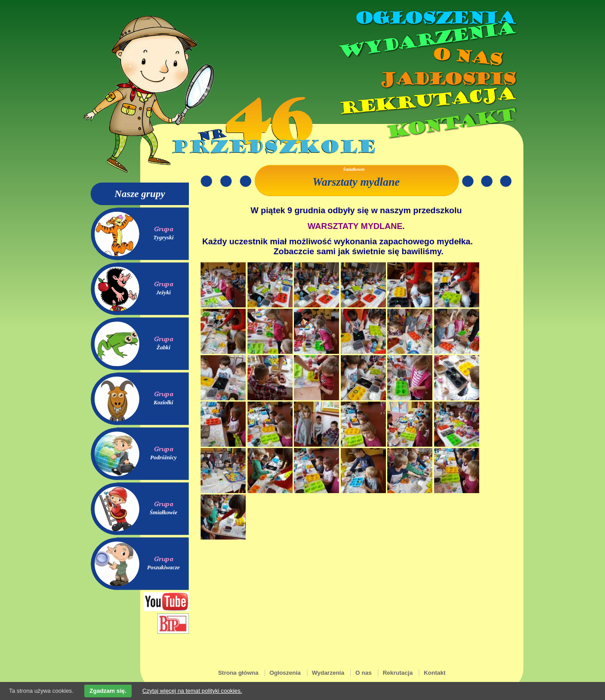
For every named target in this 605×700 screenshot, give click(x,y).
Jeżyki (163, 293)
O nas (467, 57)
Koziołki (163, 403)
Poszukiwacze (163, 567)
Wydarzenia (426, 40)
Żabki (163, 348)
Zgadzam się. (108, 691)
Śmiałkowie (163, 512)
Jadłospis (447, 79)
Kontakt (450, 123)
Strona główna (238, 673)
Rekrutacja (426, 101)
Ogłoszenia (435, 18)
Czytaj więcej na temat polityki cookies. (192, 691)
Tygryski (163, 238)
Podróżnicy (163, 458)
